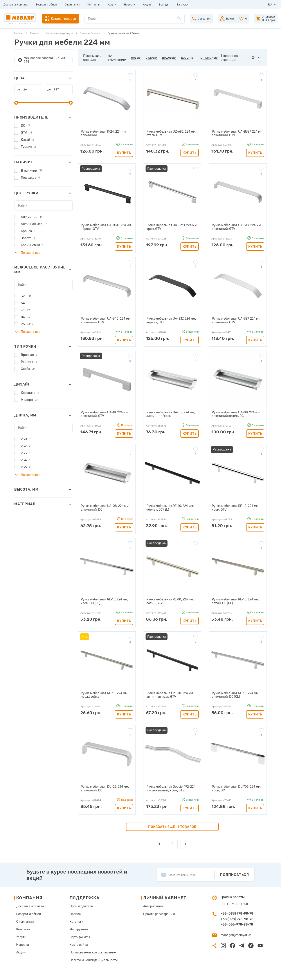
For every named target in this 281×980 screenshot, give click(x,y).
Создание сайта (241, 973)
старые (151, 58)
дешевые (169, 58)
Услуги (112, 5)
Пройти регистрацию (156, 909)
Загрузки (182, 5)
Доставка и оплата (16, 5)
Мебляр (19, 33)
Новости (130, 5)
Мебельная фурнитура (60, 33)
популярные (208, 58)
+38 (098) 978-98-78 (237, 915)
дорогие (187, 58)
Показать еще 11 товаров (172, 822)
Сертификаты (79, 931)
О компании (72, 5)
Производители (81, 902)
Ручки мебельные (90, 33)
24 (254, 58)
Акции (147, 5)
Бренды (164, 5)
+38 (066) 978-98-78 (237, 920)
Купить (124, 152)
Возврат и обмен (46, 5)
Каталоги (76, 916)
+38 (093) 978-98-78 (237, 909)
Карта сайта (78, 938)
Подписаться (234, 870)
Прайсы (75, 909)
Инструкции (78, 923)
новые (136, 58)
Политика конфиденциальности (92, 952)
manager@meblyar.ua (235, 930)
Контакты (94, 5)
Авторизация (150, 902)
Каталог (35, 33)
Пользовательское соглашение (91, 945)
